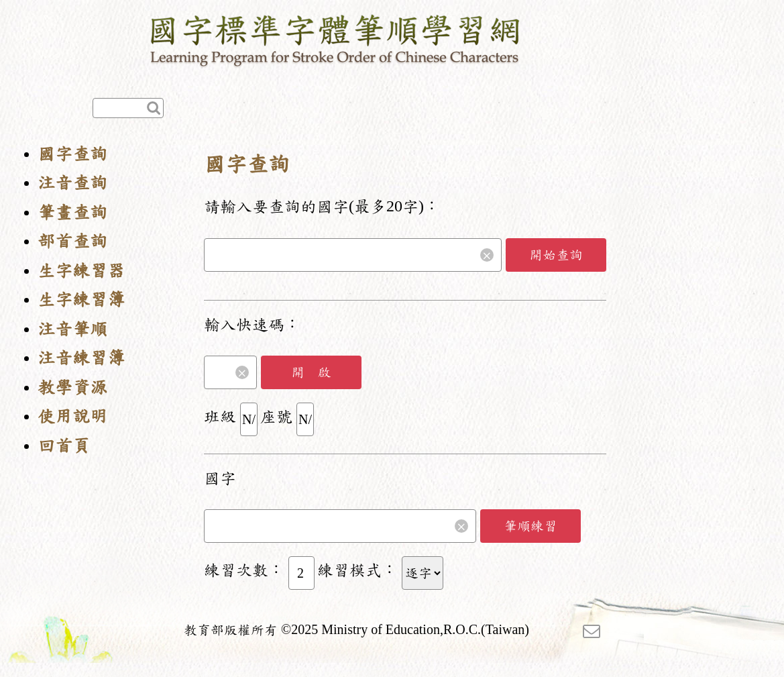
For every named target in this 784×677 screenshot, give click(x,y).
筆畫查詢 (72, 212)
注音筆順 (72, 329)
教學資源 (72, 387)
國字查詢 (72, 154)
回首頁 (64, 446)
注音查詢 (72, 183)
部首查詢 (72, 241)
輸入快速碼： (252, 325)
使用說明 (72, 416)
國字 (220, 478)
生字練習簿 (81, 300)
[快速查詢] (128, 108)
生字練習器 (81, 271)
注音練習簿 (81, 358)
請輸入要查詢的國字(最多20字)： (322, 207)
